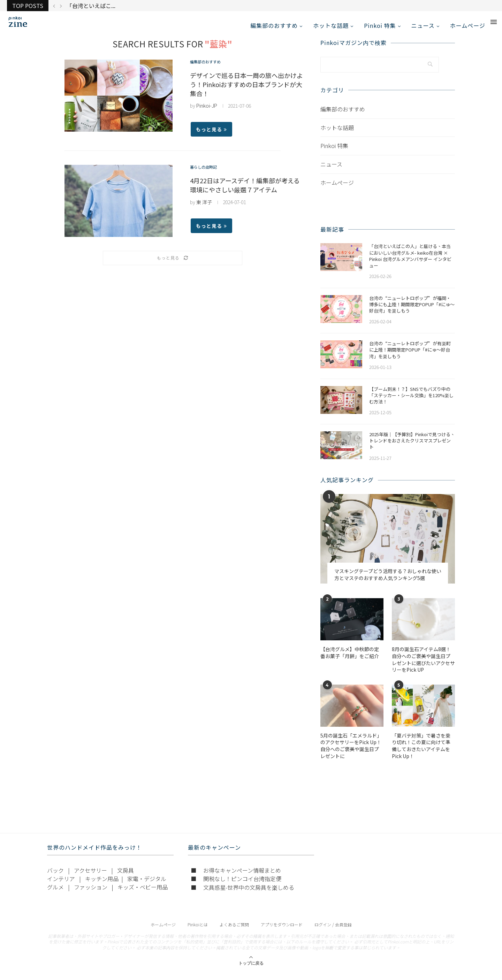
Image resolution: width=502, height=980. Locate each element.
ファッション (91, 894)
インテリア (61, 886)
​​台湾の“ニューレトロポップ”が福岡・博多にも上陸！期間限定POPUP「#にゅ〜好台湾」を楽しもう (412, 312)
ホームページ (468, 25)
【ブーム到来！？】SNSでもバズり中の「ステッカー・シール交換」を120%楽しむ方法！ (411, 403)
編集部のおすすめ (274, 25)
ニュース (423, 25)
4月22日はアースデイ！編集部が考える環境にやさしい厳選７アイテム (245, 193)
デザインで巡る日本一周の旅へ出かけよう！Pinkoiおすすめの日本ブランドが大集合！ (246, 92)
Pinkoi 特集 (380, 25)
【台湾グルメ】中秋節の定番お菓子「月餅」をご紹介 (350, 660)
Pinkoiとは (198, 932)
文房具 (125, 878)
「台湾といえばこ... (91, 6)
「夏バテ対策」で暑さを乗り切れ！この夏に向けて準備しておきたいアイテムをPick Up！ (421, 754)
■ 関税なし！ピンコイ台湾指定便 (236, 886)
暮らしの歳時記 (207, 175)
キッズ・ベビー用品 (143, 894)
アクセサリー (90, 878)
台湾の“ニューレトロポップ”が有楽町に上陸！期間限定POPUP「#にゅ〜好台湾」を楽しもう (410, 357)
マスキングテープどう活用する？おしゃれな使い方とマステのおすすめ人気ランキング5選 (388, 582)
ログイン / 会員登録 (333, 932)
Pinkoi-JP (207, 113)
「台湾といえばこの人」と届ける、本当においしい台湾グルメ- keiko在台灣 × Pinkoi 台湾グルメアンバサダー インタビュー (410, 264)
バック (55, 878)
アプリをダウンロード (282, 932)
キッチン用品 (102, 886)
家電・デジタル (147, 886)
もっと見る (211, 137)
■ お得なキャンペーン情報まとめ (236, 878)
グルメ (55, 894)
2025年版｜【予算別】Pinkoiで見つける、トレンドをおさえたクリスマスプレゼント (412, 448)
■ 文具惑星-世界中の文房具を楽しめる (242, 895)
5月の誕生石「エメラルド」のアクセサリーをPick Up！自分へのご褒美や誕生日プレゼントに (351, 754)
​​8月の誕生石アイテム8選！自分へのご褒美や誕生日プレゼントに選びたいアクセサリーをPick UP (423, 667)
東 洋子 (204, 210)
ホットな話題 (331, 25)
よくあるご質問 (234, 932)
